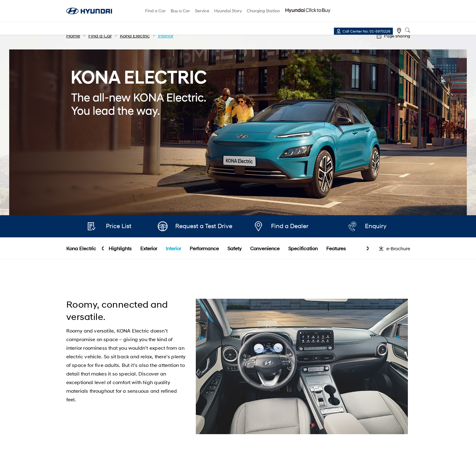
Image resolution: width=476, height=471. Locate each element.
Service (202, 11)
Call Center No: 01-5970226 (366, 31)
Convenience (265, 248)
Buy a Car (180, 11)
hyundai (89, 11)
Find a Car (155, 11)
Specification (303, 248)
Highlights (120, 248)
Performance (204, 248)
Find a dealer (399, 31)
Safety (234, 248)
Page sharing (397, 36)
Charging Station (263, 11)
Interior (173, 248)
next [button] (368, 248)
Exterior (149, 248)
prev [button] (103, 248)
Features (336, 248)
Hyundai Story (228, 11)
